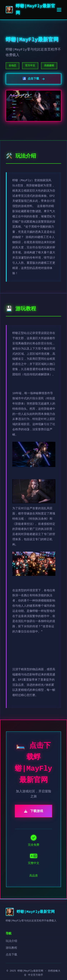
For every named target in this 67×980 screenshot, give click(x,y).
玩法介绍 (11, 941)
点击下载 (11, 955)
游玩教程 (11, 948)
